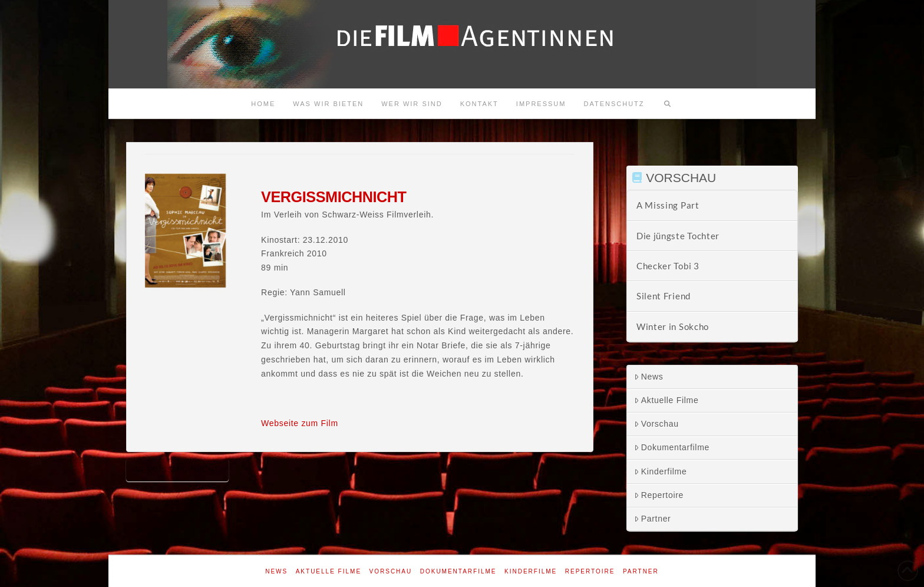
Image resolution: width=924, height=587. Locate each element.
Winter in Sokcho (673, 327)
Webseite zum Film (300, 423)
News (649, 377)
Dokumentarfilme (672, 447)
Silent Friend (664, 296)
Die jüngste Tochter (678, 236)
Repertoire (659, 495)
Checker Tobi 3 (668, 266)
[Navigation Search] (668, 104)
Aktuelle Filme (666, 400)
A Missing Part (668, 205)
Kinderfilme (661, 471)
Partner (653, 519)
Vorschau (656, 424)
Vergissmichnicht (177, 469)
